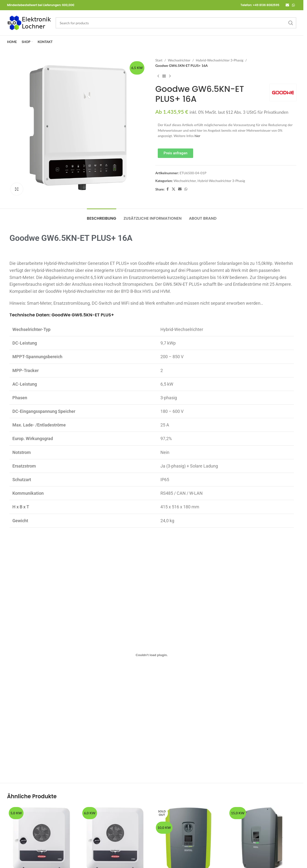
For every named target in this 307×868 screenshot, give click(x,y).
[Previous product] (158, 76)
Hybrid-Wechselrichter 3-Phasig (220, 60)
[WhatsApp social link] (293, 5)
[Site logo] (29, 22)
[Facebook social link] (167, 189)
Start (159, 60)
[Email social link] (287, 5)
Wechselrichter (179, 60)
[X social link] (174, 189)
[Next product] (170, 76)
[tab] (102, 216)
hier (198, 136)
